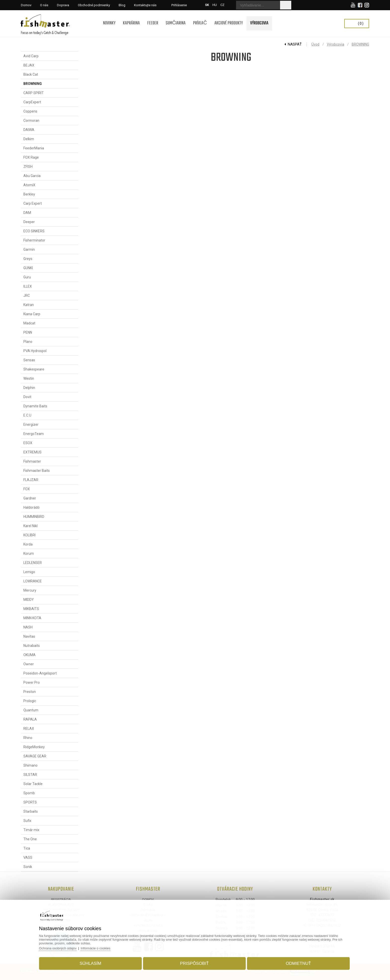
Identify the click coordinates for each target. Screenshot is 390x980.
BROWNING (360, 44)
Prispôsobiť (194, 963)
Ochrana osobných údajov (58, 948)
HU (215, 5)
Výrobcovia (336, 44)
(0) (361, 23)
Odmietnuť (298, 963)
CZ (222, 5)
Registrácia (61, 899)
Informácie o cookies (95, 948)
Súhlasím (90, 963)
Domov (148, 899)
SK (207, 5)
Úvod (315, 44)
